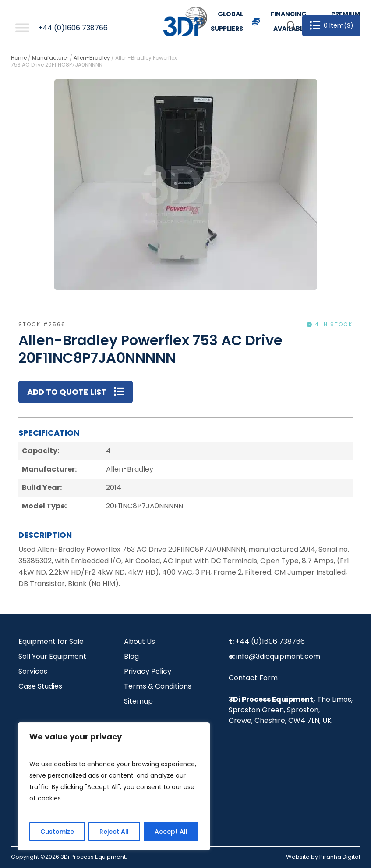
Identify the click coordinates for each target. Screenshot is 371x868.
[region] (114, 786)
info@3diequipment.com (278, 657)
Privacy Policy (148, 672)
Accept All (171, 832)
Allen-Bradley (92, 58)
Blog (131, 657)
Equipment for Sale (51, 642)
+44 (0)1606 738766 (73, 28)
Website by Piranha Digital (323, 857)
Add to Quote (58, 392)
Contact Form (253, 678)
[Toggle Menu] (22, 28)
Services (33, 672)
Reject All (114, 832)
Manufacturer (50, 58)
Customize (57, 832)
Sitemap (138, 702)
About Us (140, 642)
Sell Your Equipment (52, 657)
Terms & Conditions (158, 687)
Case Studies (40, 687)
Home (19, 58)
